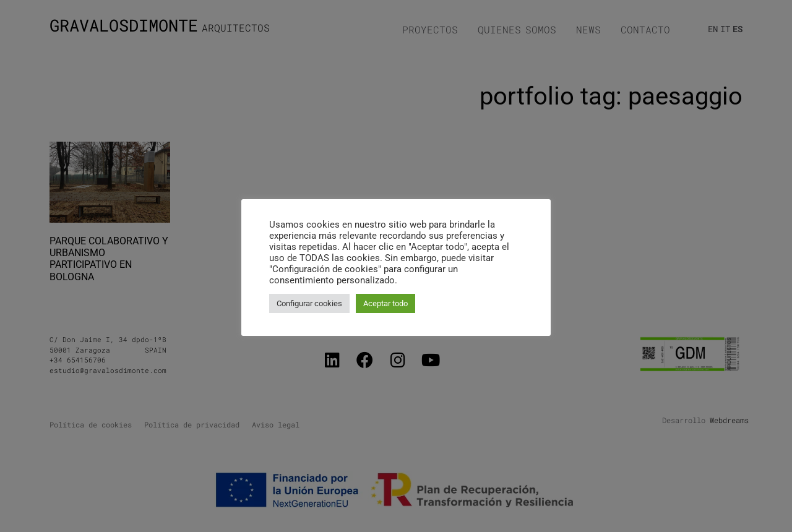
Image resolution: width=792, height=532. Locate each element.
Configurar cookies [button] (309, 303)
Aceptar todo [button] (385, 303)
